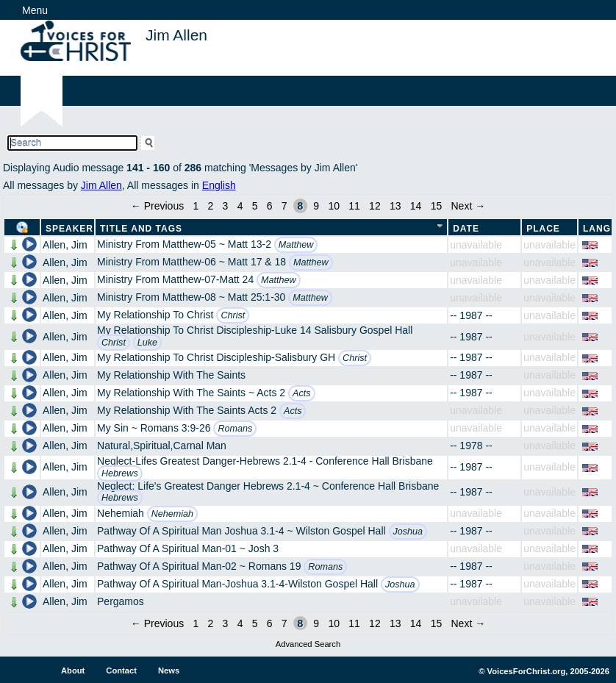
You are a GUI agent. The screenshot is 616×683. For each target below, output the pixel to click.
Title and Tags (141, 229)
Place (543, 229)
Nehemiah (172, 514)
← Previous (157, 206)
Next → (468, 206)
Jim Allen (101, 185)
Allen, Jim (65, 245)
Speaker (69, 229)
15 (437, 206)
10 (334, 206)
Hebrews (120, 473)
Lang (597, 229)
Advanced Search (308, 644)
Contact (121, 671)
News (169, 671)
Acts (302, 393)
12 (375, 206)
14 (416, 206)
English (219, 185)
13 (395, 206)
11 (354, 206)
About (73, 671)
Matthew (296, 245)
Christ (233, 315)
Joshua (408, 532)
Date (466, 229)
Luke (147, 343)
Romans (235, 429)
